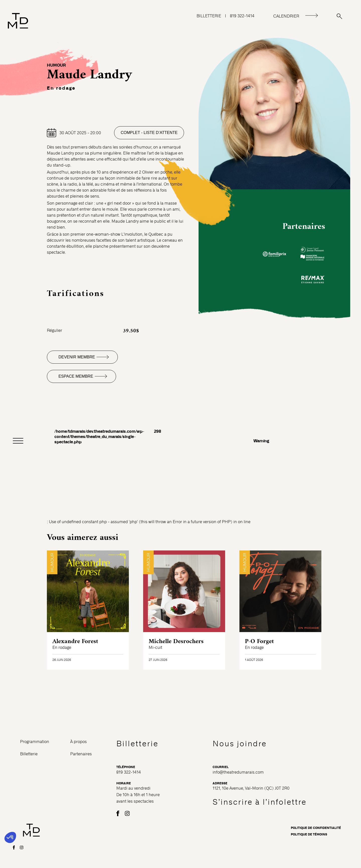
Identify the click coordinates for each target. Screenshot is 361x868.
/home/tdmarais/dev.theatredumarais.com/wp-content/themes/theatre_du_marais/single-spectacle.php (99, 437)
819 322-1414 (242, 16)
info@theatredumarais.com (238, 772)
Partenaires (81, 754)
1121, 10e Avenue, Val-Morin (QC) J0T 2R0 (251, 788)
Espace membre (76, 376)
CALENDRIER (286, 16)
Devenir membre (77, 357)
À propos (78, 742)
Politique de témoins (309, 834)
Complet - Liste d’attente (149, 133)
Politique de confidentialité (316, 828)
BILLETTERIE (209, 16)
